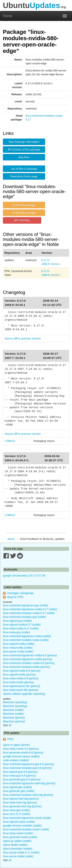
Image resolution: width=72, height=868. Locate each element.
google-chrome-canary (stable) (21, 756)
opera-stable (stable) (15, 845)
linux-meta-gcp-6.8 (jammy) (19, 776)
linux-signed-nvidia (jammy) (19, 675)
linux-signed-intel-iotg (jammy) (21, 799)
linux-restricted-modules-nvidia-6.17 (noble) (29, 613)
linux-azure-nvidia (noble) (18, 651)
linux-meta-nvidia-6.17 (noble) (21, 628)
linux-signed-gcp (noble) (17, 621)
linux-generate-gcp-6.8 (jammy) (22, 779)
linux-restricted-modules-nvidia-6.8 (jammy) (29, 663)
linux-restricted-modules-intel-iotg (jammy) (28, 795)
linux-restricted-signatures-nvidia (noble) (27, 636)
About (11, 539)
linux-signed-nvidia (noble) (19, 644)
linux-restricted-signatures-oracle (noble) (27, 818)
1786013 (10, 441)
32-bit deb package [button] (24, 205)
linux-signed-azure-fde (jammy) (22, 686)
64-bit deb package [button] (24, 213)
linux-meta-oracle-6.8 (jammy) (21, 749)
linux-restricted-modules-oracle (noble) (26, 829)
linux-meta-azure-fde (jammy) (21, 690)
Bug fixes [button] (24, 157)
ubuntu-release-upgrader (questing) (24, 694)
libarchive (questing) (15, 702)
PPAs (11, 739)
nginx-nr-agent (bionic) (17, 745)
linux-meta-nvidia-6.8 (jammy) (21, 678)
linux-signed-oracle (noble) (19, 822)
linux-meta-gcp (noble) (16, 632)
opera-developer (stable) (18, 849)
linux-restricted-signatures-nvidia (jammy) (28, 659)
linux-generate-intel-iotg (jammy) (22, 806)
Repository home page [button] (24, 176)
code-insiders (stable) (16, 760)
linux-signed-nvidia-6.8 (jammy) (22, 671)
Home (8, 16)
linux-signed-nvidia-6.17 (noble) (22, 625)
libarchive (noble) (13, 710)
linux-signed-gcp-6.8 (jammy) (20, 772)
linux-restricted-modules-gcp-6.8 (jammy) (27, 768)
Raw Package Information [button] (24, 142)
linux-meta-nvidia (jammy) (18, 682)
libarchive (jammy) (14, 718)
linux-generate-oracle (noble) (20, 837)
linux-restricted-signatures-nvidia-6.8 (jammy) (30, 655)
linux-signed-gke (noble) (17, 787)
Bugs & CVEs (15, 597)
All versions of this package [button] (24, 149)
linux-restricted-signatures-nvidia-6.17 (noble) (30, 609)
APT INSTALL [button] (22, 220)
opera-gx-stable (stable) (17, 841)
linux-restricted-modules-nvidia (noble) (26, 640)
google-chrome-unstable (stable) (22, 826)
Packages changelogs (20, 593)
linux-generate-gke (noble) (19, 791)
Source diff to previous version (23, 339)
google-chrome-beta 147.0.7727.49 (24, 576)
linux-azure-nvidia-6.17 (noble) (21, 852)
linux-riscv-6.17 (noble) (17, 814)
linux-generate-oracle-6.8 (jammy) (23, 753)
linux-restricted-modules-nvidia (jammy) (26, 667)
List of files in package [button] (24, 169)
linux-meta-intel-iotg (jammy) (20, 802)
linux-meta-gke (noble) (16, 810)
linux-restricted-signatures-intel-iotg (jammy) (29, 783)
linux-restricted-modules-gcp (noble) (24, 617)
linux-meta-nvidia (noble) (18, 648)
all (10, 725)
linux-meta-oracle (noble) (18, 833)
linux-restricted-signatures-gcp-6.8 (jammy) (29, 764)
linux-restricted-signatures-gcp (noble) (26, 605)
